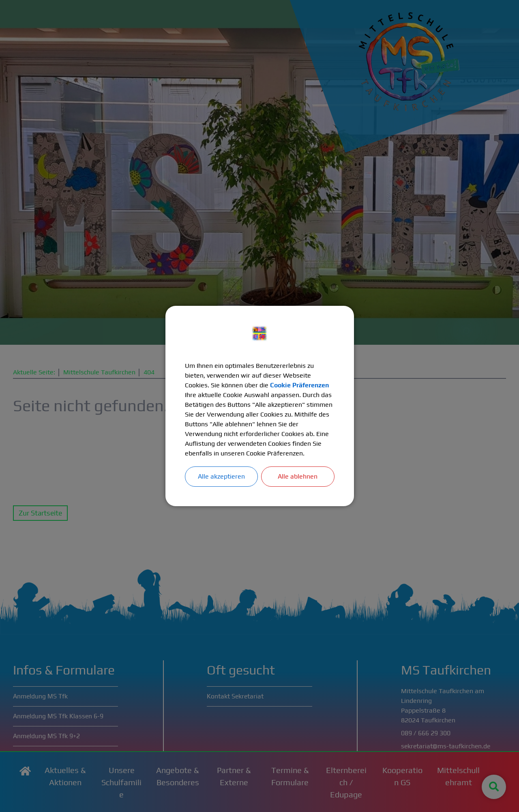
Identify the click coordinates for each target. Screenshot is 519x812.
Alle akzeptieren (221, 476)
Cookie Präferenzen (300, 385)
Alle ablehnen (298, 476)
